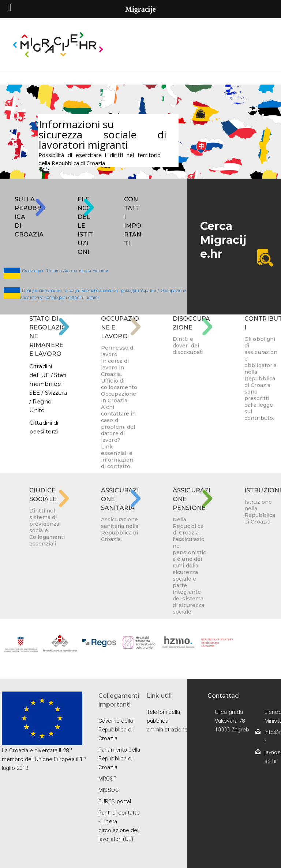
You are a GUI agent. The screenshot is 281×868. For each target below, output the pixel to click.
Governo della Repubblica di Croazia (116, 730)
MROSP (108, 779)
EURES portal (115, 801)
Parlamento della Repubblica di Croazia (119, 759)
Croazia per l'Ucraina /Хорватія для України (65, 271)
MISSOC (109, 790)
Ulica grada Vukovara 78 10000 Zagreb (232, 721)
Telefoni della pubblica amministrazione (167, 721)
